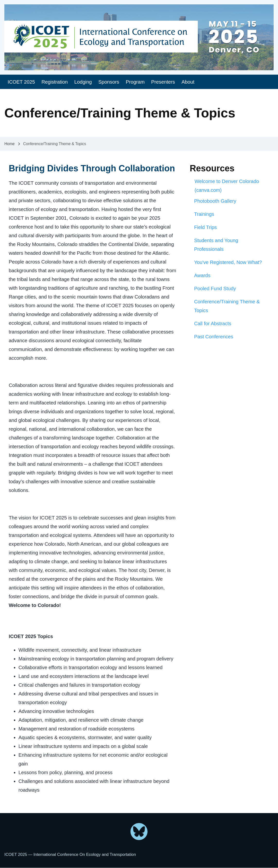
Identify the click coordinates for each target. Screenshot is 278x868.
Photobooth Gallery (215, 201)
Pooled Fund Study (215, 289)
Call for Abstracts (213, 324)
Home (9, 144)
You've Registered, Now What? (228, 262)
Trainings (204, 214)
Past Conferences (214, 337)
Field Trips (205, 227)
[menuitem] (21, 82)
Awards (202, 275)
